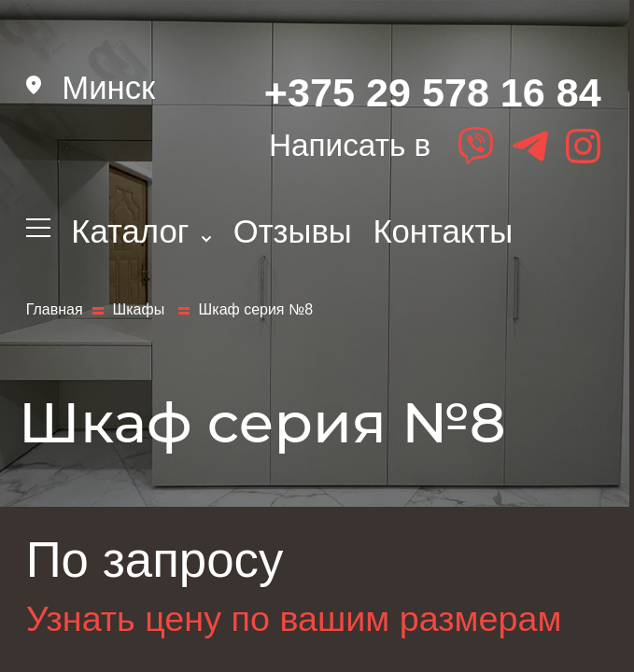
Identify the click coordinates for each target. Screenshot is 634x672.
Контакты (443, 231)
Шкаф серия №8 (256, 310)
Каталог (141, 231)
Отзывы (293, 231)
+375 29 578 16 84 (433, 92)
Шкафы (141, 310)
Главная (55, 310)
